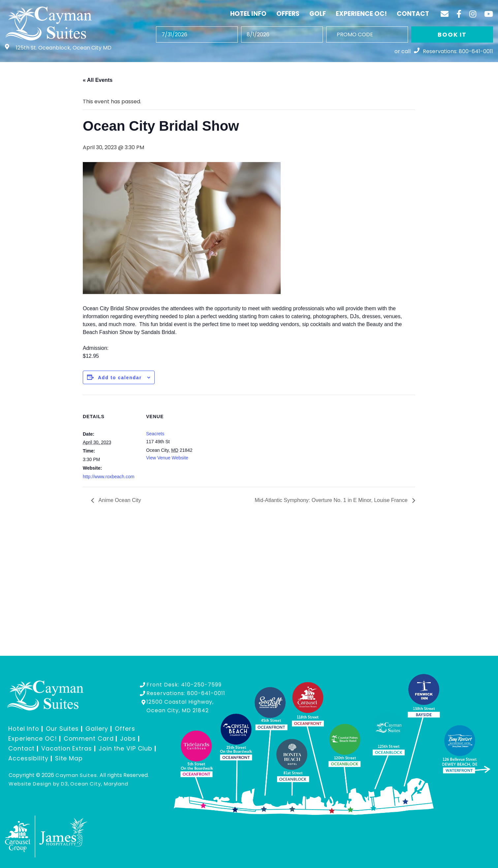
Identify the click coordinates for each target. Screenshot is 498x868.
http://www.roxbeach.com (109, 477)
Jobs (128, 738)
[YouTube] (489, 14)
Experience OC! (361, 14)
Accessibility (28, 758)
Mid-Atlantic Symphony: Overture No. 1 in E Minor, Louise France (332, 500)
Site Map (69, 758)
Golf (318, 14)
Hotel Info (248, 14)
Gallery (97, 729)
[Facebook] (459, 14)
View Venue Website (167, 458)
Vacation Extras (67, 748)
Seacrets (155, 434)
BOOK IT (452, 34)
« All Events (98, 80)
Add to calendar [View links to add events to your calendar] (120, 378)
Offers (288, 14)
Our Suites (62, 729)
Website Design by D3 (38, 784)
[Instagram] (473, 14)
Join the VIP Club (125, 748)
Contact (413, 14)
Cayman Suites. (77, 775)
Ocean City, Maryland (99, 784)
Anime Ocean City (119, 500)
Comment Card (89, 738)
